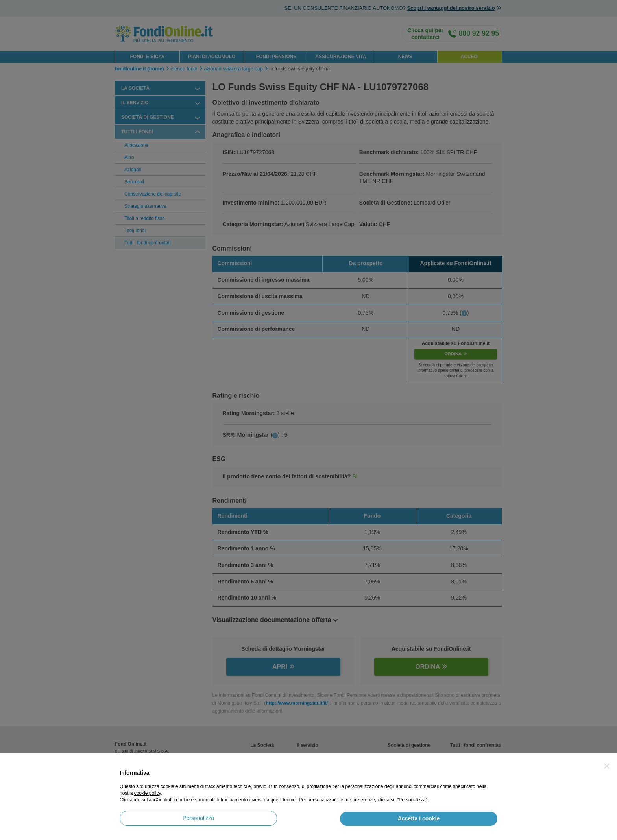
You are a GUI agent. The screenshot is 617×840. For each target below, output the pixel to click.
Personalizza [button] (198, 818)
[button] (607, 766)
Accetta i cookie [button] (419, 818)
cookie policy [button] (148, 793)
